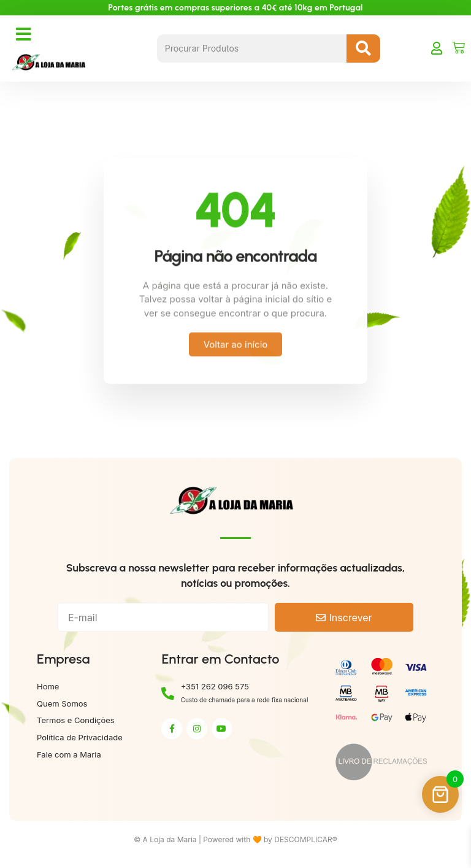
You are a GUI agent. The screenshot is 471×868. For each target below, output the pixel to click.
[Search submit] (363, 48)
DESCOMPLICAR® (306, 839)
